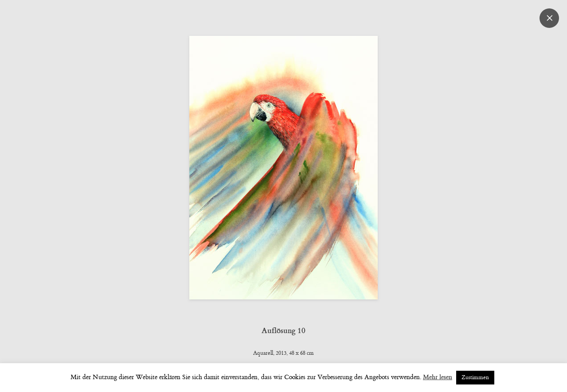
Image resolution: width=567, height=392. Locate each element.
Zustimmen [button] (475, 377)
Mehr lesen (438, 377)
